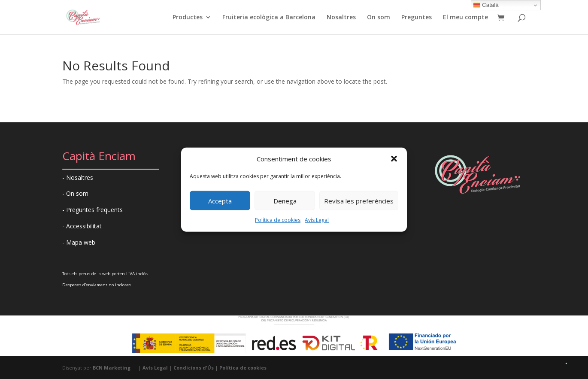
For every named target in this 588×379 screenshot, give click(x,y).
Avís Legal (317, 220)
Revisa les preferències (359, 201)
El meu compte (465, 18)
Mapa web (81, 242)
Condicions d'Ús (194, 368)
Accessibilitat (84, 226)
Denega (285, 201)
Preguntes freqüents (94, 210)
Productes (188, 18)
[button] (394, 159)
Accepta (220, 201)
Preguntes (417, 18)
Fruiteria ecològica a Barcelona (269, 18)
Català (486, 5)
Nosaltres (341, 18)
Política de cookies (278, 220)
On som (379, 18)
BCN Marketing (112, 368)
